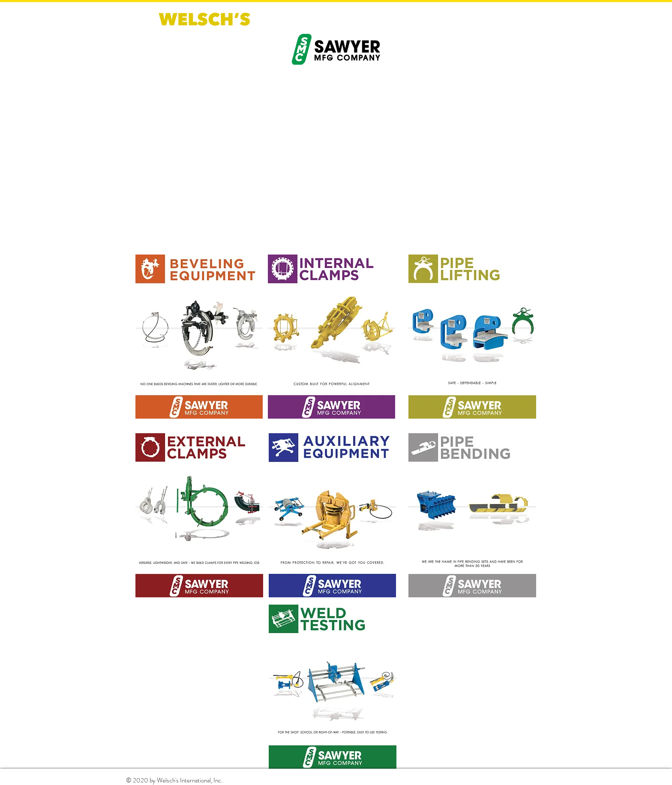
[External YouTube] (336, 161)
